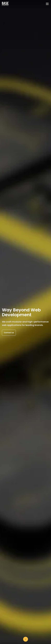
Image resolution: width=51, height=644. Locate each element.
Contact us (9, 333)
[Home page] (5, 4)
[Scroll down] (26, 639)
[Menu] (47, 4)
